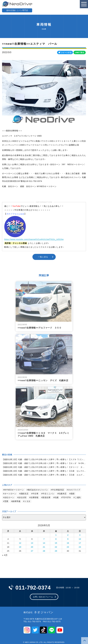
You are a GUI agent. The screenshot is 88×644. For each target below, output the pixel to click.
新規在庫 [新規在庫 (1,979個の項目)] (46, 497)
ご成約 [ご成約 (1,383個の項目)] (78, 497)
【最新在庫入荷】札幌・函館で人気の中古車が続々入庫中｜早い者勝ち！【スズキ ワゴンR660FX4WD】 (44, 459)
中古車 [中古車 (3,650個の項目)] (35, 494)
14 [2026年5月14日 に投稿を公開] (44, 543)
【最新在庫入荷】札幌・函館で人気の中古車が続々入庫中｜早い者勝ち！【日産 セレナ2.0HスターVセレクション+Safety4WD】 (44, 471)
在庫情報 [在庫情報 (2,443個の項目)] (34, 497)
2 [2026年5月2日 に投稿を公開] (68, 535)
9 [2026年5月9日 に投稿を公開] (68, 539)
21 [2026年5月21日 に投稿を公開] (44, 547)
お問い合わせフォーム (43, 597)
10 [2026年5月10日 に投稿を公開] (80, 539)
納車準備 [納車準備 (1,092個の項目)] (16, 501)
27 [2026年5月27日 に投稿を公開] (32, 551)
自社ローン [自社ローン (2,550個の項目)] (9, 497)
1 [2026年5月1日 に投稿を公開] (56, 535)
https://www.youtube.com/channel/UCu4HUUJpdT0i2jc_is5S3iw (34, 239)
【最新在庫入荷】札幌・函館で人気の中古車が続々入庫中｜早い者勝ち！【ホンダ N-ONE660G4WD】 (44, 463)
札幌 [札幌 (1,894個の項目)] (56, 497)
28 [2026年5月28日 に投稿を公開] (44, 551)
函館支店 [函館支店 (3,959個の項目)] (24, 494)
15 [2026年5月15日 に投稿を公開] (56, 543)
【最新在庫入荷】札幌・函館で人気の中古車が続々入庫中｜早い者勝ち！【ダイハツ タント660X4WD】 (44, 467)
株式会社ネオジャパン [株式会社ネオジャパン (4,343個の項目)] (38, 490)
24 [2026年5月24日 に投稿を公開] (80, 547)
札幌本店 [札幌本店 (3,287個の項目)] (62, 494)
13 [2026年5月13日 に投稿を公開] (32, 543)
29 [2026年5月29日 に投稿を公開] (56, 551)
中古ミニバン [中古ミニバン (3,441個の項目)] (48, 494)
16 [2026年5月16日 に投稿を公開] (68, 543)
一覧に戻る (43, 257)
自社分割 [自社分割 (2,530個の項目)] (22, 497)
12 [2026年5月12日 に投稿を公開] (20, 543)
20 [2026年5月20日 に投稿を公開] (32, 547)
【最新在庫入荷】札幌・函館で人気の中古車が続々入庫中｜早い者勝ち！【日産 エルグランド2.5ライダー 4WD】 (44, 475)
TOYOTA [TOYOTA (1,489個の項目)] (67, 497)
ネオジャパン (39, 612)
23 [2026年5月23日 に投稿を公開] (68, 547)
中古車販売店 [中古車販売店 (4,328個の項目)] (58, 490)
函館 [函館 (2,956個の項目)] (72, 494)
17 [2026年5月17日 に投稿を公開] (80, 543)
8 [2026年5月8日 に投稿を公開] (56, 539)
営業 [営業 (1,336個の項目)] (6, 501)
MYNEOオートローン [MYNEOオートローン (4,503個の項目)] (14, 490)
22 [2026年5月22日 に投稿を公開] (56, 547)
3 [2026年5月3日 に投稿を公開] (80, 535)
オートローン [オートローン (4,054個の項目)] (10, 494)
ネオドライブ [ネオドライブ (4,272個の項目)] (74, 490)
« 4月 (5, 555)
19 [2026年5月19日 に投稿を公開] (20, 547)
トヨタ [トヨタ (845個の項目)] (27, 501)
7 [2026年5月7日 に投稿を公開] (44, 539)
